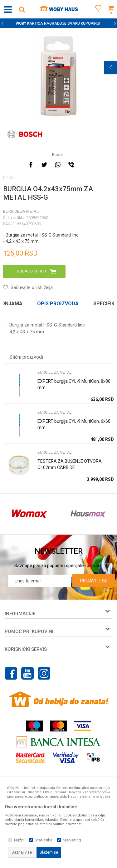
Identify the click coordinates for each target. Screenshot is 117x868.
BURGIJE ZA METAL (21, 211)
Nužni (19, 840)
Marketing (72, 840)
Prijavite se (94, 581)
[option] (58, 23)
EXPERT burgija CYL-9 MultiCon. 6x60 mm (74, 424)
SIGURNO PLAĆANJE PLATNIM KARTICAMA (58, 23)
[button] (22, 9)
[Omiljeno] (97, 16)
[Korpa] (111, 16)
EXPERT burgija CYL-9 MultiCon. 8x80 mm (74, 384)
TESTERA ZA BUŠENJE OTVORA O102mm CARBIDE (70, 464)
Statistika (44, 840)
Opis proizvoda (58, 304)
